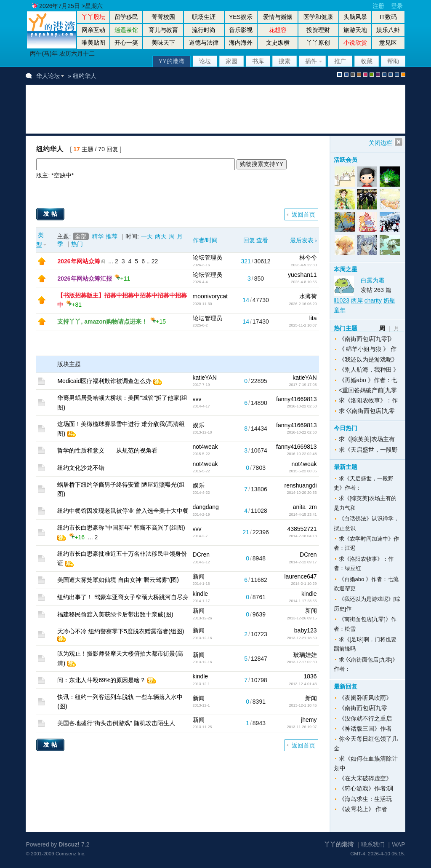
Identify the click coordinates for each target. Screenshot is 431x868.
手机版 (403, 75)
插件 (311, 61)
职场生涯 (204, 17)
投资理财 (318, 30)
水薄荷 (308, 296)
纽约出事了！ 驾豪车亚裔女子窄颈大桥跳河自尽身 (123, 597)
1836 (310, 676)
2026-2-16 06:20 (303, 304)
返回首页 (303, 214)
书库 (258, 61)
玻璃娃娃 (305, 655)
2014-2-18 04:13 (303, 536)
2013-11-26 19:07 (302, 727)
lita (313, 318)
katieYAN (205, 378)
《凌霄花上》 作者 (363, 809)
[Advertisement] (187, 109)
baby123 (306, 630)
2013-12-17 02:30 (302, 662)
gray (353, 75)
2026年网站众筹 (78, 261)
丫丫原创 (318, 43)
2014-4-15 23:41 (303, 514)
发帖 (51, 214)
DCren (201, 555)
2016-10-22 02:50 (302, 406)
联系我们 (373, 844)
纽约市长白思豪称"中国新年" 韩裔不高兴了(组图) (121, 528)
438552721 (302, 529)
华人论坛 (48, 76)
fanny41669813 (297, 399)
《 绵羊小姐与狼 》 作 (368, 349)
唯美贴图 (93, 43)
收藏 (367, 61)
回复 (249, 240)
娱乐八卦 (388, 30)
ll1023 (342, 300)
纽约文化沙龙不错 (81, 468)
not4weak (205, 447)
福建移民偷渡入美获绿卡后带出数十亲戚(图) (115, 614)
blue (346, 75)
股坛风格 (384, 75)
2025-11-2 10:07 (303, 325)
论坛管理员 (208, 257)
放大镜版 (391, 75)
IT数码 (388, 17)
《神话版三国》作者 (365, 729)
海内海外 (241, 43)
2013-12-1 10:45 (303, 705)
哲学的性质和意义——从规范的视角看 (107, 450)
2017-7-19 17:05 (303, 385)
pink (365, 75)
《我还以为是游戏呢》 (368, 359)
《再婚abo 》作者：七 (368, 380)
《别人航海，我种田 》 (369, 370)
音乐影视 (241, 30)
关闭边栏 (380, 143)
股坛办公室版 (397, 75)
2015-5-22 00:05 (303, 471)
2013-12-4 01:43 (303, 684)
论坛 (205, 61)
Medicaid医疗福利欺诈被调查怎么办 (104, 381)
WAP (398, 844)
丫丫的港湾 (339, 844)
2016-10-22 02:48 (302, 454)
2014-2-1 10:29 (304, 584)
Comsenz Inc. (71, 853)
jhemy (309, 720)
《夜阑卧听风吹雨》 (365, 698)
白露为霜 (372, 280)
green (372, 75)
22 (155, 261)
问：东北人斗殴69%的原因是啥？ (101, 680)
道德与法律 (204, 43)
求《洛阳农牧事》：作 (368, 400)
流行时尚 (204, 30)
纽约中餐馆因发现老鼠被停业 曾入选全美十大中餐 (123, 511)
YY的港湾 (172, 61)
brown (359, 75)
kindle (201, 594)
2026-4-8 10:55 (304, 282)
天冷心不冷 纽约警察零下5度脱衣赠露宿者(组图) (121, 631)
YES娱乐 (241, 17)
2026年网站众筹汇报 (84, 279)
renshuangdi (300, 485)
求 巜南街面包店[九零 (367, 411)
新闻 (199, 576)
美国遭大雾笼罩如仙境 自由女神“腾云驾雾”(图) (118, 580)
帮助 (393, 61)
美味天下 (163, 43)
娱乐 (199, 425)
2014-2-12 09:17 (303, 562)
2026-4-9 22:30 (304, 265)
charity (373, 300)
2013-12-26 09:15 (302, 618)
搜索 (285, 61)
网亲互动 (93, 30)
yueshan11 (302, 275)
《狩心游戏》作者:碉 (366, 788)
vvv (197, 399)
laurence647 (300, 576)
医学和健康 (318, 17)
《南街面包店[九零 (363, 708)
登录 (397, 6)
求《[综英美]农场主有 (367, 439)
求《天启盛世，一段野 (368, 450)
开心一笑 (126, 43)
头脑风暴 (355, 17)
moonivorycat (210, 296)
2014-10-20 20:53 (302, 493)
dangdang (206, 507)
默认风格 (340, 75)
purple (378, 75)
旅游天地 (355, 30)
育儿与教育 (163, 30)
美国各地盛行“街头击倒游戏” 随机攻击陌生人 (116, 723)
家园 (231, 61)
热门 (77, 244)
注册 (378, 6)
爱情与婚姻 (278, 17)
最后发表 (302, 240)
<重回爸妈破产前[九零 (368, 390)
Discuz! (69, 844)
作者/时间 (205, 240)
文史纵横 (278, 43)
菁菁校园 (163, 17)
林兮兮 (308, 257)
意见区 (388, 43)
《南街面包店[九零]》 (367, 339)
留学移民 (126, 17)
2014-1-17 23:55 (303, 601)
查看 (262, 240)
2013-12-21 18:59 (302, 638)
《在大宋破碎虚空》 (365, 778)
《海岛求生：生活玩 (365, 799)
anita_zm (305, 507)
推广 (340, 61)
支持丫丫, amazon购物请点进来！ (102, 321)
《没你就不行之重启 (365, 718)
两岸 (357, 300)
